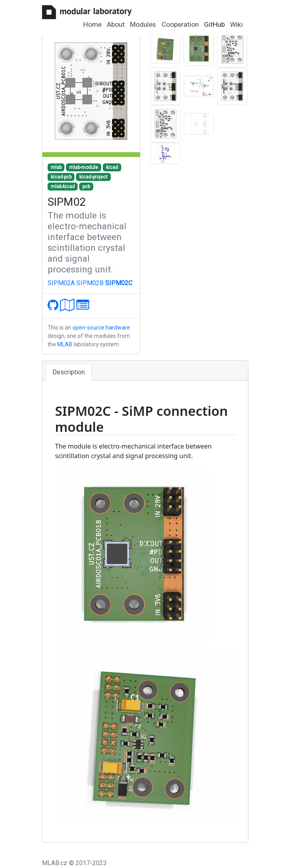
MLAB (65, 344)
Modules (143, 24)
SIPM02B (90, 283)
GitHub (214, 24)
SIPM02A (61, 283)
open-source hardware (101, 328)
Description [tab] (69, 372)
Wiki (236, 24)
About (116, 24)
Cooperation (180, 24)
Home (92, 24)
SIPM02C (119, 283)
